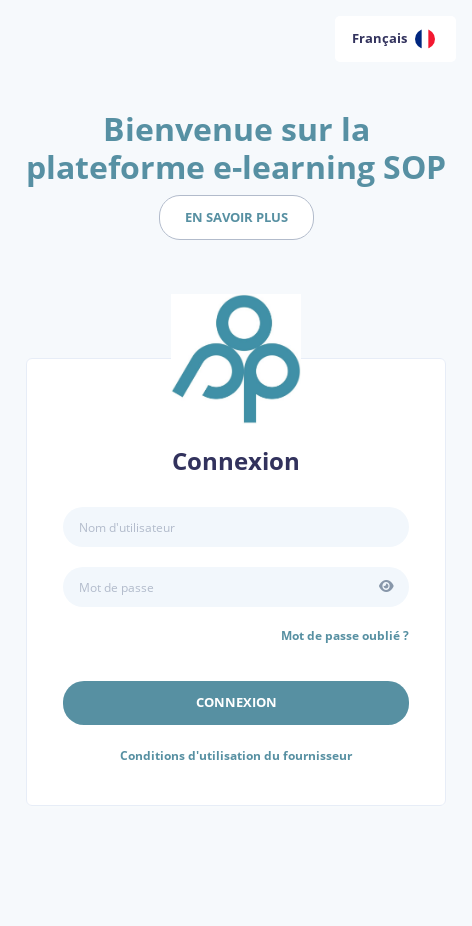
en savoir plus (236, 217)
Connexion (236, 702)
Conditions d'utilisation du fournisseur (236, 755)
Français (393, 39)
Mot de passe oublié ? (345, 635)
